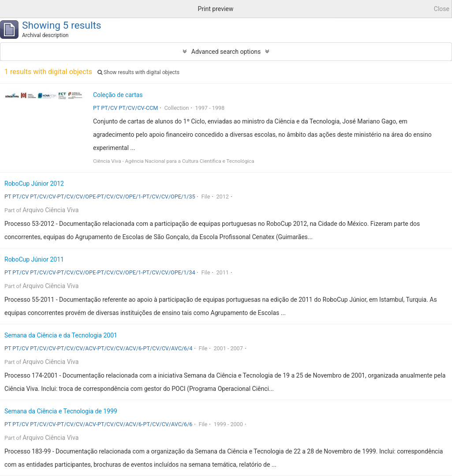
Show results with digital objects (138, 72)
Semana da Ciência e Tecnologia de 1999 (61, 411)
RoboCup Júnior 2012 (34, 184)
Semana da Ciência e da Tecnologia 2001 (61, 335)
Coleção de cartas (118, 95)
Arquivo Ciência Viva (50, 210)
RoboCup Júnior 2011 (34, 259)
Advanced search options (226, 52)
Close (442, 9)
